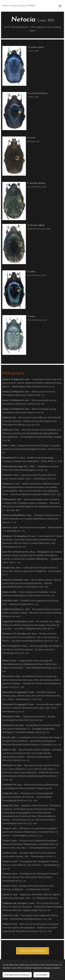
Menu (60, 6)
